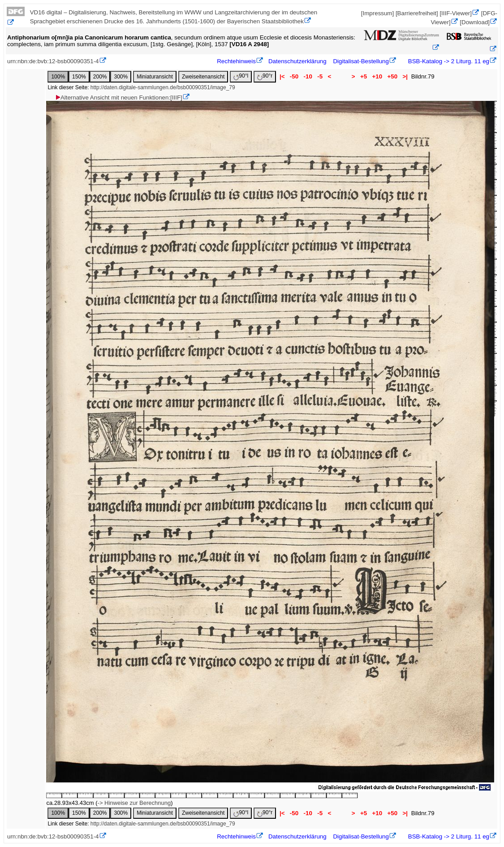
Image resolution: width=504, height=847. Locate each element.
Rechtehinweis (236, 61)
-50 (294, 76)
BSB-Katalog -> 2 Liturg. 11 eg (448, 61)
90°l (241, 76)
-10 (308, 76)
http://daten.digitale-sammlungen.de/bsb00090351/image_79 (163, 87)
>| (405, 76)
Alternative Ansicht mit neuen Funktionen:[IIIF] (118, 98)
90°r (265, 76)
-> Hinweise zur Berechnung (134, 803)
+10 (377, 76)
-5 (320, 76)
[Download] (475, 22)
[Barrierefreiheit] (417, 13)
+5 (364, 76)
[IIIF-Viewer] (456, 13)
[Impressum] (377, 13)
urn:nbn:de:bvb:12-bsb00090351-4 (53, 61)
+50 (392, 76)
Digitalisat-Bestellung (361, 61)
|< (282, 76)
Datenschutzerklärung (297, 61)
